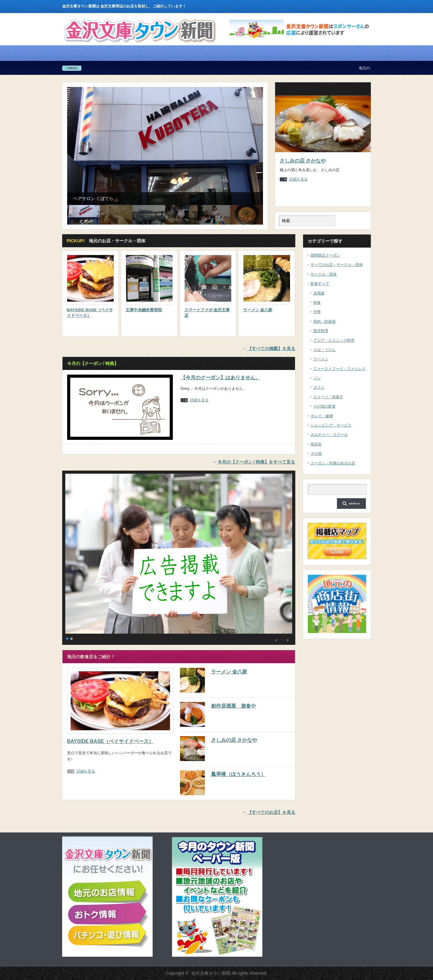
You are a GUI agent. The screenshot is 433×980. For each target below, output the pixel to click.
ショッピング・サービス (331, 425)
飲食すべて (320, 284)
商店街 (316, 444)
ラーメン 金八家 (258, 310)
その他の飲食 (325, 406)
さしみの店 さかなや (303, 161)
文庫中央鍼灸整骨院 (144, 310)
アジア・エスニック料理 (334, 340)
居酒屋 (319, 293)
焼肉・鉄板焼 (325, 321)
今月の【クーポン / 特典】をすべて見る (256, 462)
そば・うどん (325, 350)
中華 (317, 312)
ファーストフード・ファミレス (339, 369)
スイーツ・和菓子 (328, 397)
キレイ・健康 (322, 416)
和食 (317, 303)
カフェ (319, 387)
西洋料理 (321, 331)
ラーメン (321, 359)
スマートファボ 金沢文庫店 (207, 313)
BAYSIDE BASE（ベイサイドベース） (90, 313)
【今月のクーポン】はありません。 (220, 378)
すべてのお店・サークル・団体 (337, 265)
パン (317, 378)
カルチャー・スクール (329, 435)
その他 (316, 454)
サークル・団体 (324, 274)
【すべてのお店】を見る (271, 812)
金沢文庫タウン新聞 (211, 973)
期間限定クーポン (325, 255)
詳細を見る (298, 179)
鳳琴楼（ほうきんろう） (238, 774)
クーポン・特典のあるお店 (333, 463)
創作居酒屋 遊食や (233, 706)
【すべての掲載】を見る (271, 349)
